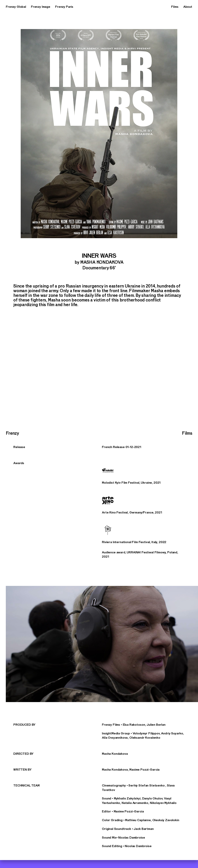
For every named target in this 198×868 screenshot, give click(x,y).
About (188, 7)
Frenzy (12, 433)
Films (175, 7)
